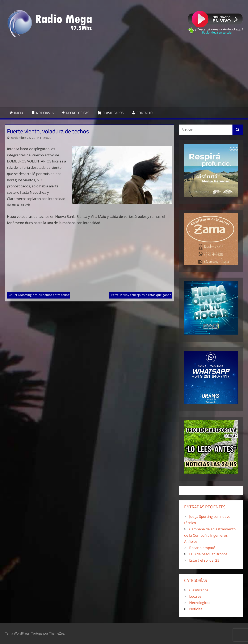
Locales (195, 596)
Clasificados (199, 590)
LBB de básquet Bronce (208, 554)
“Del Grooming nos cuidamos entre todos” (41, 295)
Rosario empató (202, 548)
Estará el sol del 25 (204, 560)
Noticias (196, 609)
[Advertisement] (124, 72)
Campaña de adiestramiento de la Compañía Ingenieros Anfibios (210, 535)
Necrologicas (200, 603)
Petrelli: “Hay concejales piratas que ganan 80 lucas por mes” (154, 295)
